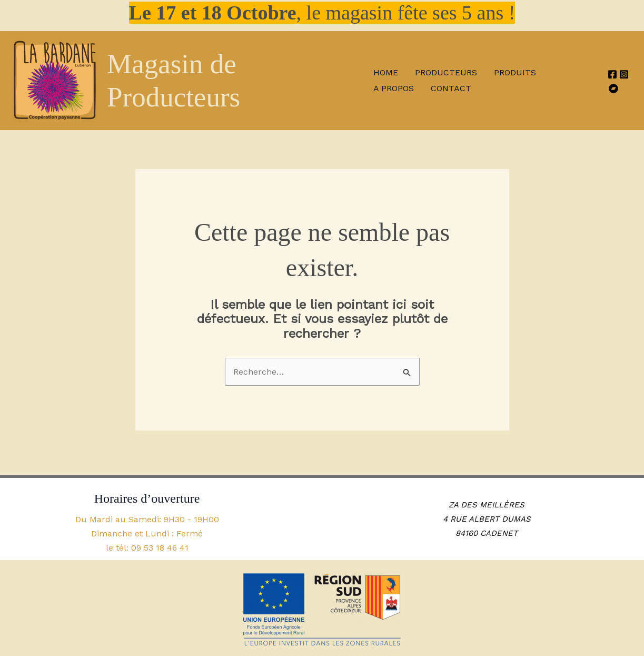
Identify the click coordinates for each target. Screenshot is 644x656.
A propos (394, 88)
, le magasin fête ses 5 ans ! (322, 13)
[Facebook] (612, 74)
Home (386, 72)
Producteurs (446, 72)
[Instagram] (624, 74)
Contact (451, 88)
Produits (515, 72)
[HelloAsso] (613, 89)
